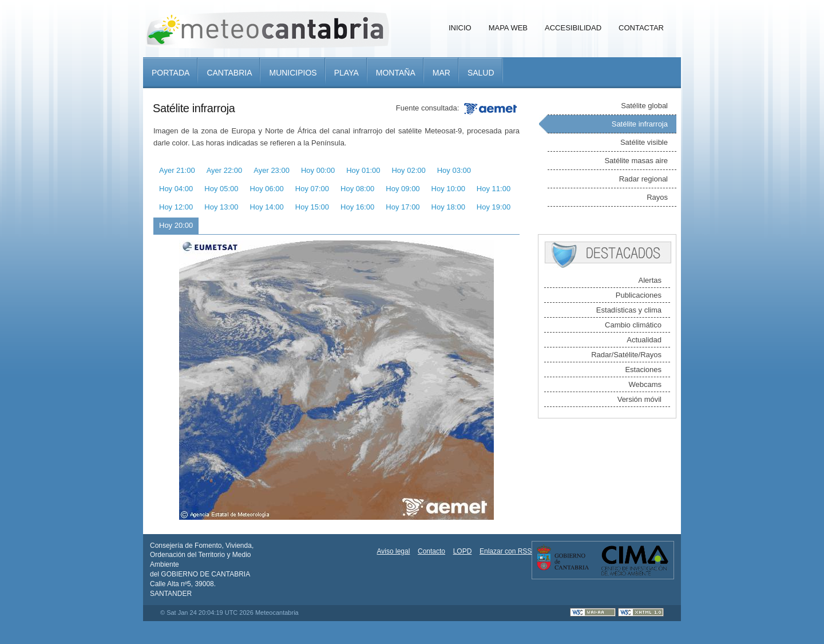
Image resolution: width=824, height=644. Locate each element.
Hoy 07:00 (312, 189)
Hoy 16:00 (357, 207)
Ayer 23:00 (272, 170)
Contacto (431, 551)
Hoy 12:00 (176, 207)
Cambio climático (633, 325)
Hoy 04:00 (176, 189)
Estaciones (643, 370)
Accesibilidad (573, 28)
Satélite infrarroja (640, 124)
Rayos (657, 197)
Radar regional (643, 179)
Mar (441, 73)
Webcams (645, 384)
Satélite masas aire (636, 161)
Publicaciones (639, 295)
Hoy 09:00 (403, 189)
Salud (481, 73)
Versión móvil (639, 399)
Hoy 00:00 (318, 170)
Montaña (396, 73)
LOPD (463, 551)
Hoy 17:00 (403, 207)
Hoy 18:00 (448, 207)
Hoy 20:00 (176, 225)
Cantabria (229, 73)
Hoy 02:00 (408, 170)
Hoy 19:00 (494, 207)
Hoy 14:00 (267, 207)
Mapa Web (508, 28)
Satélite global (644, 106)
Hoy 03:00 (454, 170)
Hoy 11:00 (494, 189)
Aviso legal (394, 551)
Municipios (293, 73)
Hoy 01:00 (363, 170)
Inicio (460, 28)
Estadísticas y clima (629, 310)
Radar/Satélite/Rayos (626, 355)
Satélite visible (644, 142)
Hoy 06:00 (267, 189)
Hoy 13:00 (221, 207)
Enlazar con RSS (506, 551)
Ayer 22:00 (225, 170)
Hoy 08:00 (357, 189)
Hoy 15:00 (312, 207)
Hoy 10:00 (448, 189)
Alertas (650, 280)
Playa (346, 73)
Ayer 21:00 (177, 170)
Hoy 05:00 (221, 189)
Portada (171, 73)
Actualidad (644, 340)
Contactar (641, 28)
